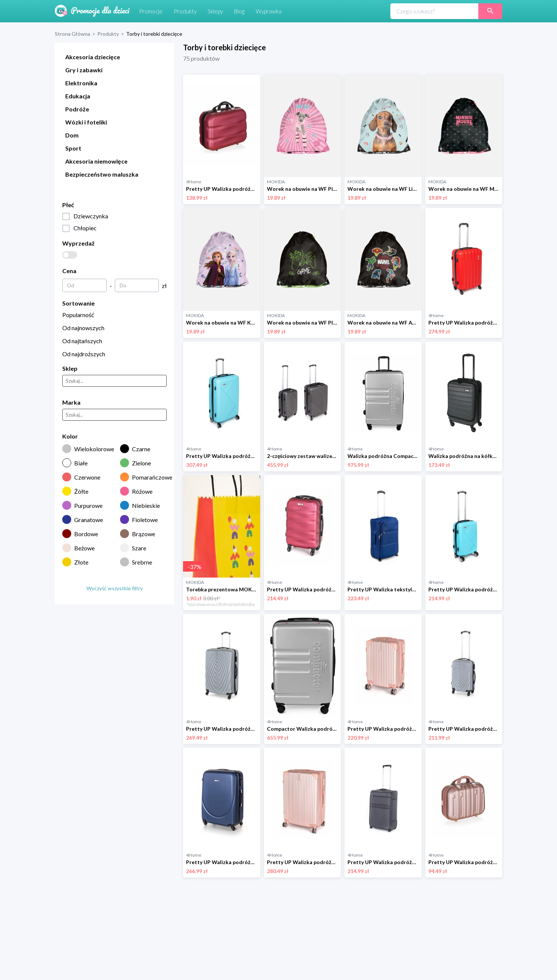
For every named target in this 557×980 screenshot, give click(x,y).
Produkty (108, 34)
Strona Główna (73, 34)
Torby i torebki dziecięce (154, 34)
